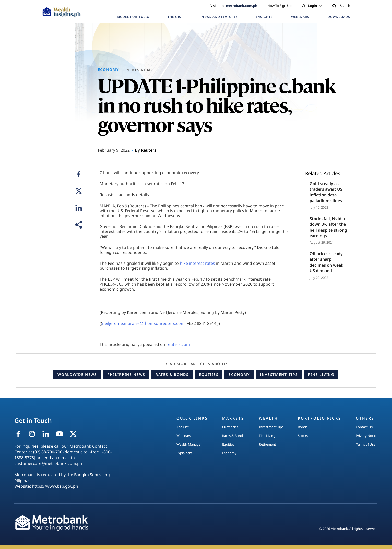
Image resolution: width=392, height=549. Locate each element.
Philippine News (126, 374)
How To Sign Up (280, 6)
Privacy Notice (367, 436)
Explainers (184, 453)
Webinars (184, 436)
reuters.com (178, 344)
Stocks (303, 436)
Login (312, 6)
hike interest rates (197, 263)
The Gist (183, 427)
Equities (209, 374)
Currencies (230, 427)
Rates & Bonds (172, 374)
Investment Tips (279, 374)
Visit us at (234, 6)
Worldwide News (77, 374)
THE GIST (175, 17)
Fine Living (321, 374)
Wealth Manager (189, 444)
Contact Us (364, 427)
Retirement (268, 444)
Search (341, 6)
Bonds (303, 427)
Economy (239, 374)
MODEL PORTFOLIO (133, 17)
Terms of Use (366, 444)
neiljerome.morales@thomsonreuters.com (143, 323)
